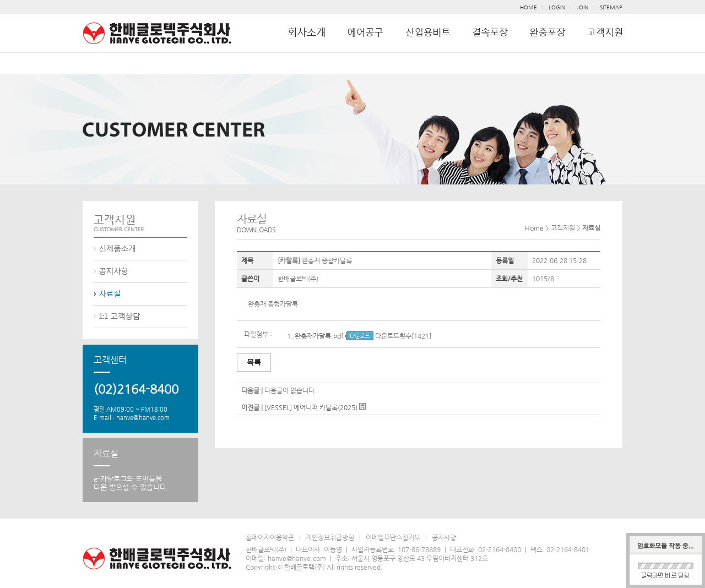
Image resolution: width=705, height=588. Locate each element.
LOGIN (557, 7)
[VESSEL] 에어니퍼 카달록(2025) (311, 407)
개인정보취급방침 (330, 537)
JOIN (582, 7)
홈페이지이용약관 (270, 537)
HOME (528, 7)
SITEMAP (611, 7)
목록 (254, 362)
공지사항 (444, 537)
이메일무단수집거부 (393, 537)
